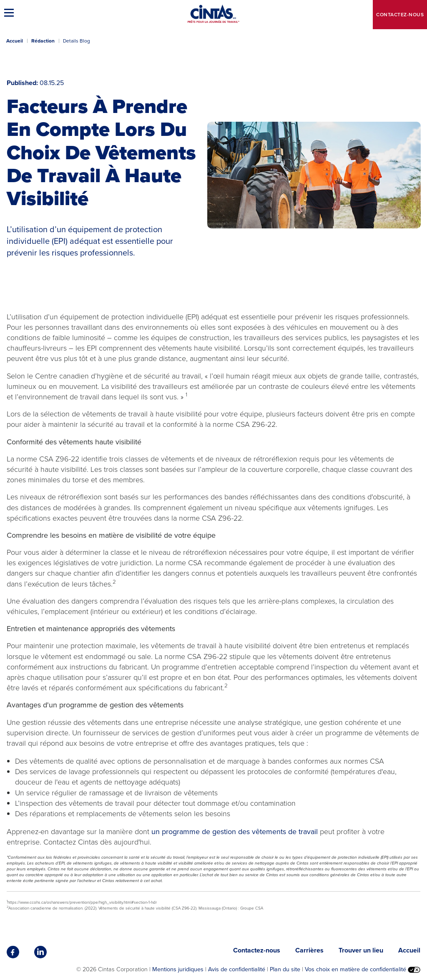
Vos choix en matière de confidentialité (363, 969)
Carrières (309, 950)
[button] (10, 13)
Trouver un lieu (361, 950)
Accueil (15, 41)
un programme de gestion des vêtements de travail (235, 832)
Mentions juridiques (178, 969)
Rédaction (43, 41)
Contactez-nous (400, 15)
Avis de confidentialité (237, 969)
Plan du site (285, 969)
